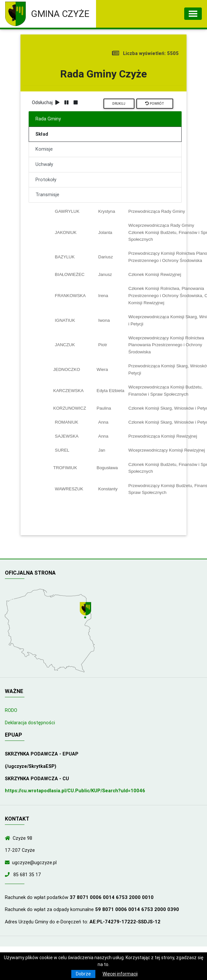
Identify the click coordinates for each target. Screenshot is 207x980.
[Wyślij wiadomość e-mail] (8, 863)
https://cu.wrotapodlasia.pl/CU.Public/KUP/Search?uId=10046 (75, 791)
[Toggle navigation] (193, 14)
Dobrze (83, 974)
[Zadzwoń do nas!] (8, 875)
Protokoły (46, 180)
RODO (11, 710)
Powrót (155, 104)
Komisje (44, 149)
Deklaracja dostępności (30, 723)
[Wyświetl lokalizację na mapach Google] (86, 611)
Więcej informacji (120, 974)
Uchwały (44, 164)
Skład (42, 134)
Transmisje (47, 195)
